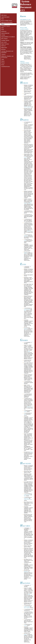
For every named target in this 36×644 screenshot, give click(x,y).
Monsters (3, 49)
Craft (25, 240)
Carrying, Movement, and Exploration (7, 52)
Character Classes (6, 26)
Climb (25, 607)
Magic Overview (5, 44)
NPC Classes (4, 39)
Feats (3, 30)
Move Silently (27, 608)
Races (3, 24)
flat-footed (29, 231)
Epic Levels (4, 42)
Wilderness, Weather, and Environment (7, 57)
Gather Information (28, 499)
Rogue (25, 635)
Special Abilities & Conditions (8, 37)
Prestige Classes (5, 40)
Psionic (3, 63)
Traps (3, 59)
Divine (3, 65)
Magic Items (4, 48)
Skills (2, 28)
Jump (28, 607)
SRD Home (4, 15)
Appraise (26, 236)
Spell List (3, 46)
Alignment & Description (7, 22)
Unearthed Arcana (6, 67)
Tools (2, 19)
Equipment (4, 31)
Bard (31, 452)
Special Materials (5, 33)
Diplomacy (26, 498)
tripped (30, 203)
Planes (3, 61)
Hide (31, 67)
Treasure (3, 54)
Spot (25, 310)
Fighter (25, 253)
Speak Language (27, 107)
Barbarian (26, 572)
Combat (3, 35)
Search (25, 157)
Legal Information (5, 17)
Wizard (25, 329)
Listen (25, 309)
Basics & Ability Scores (7, 21)
